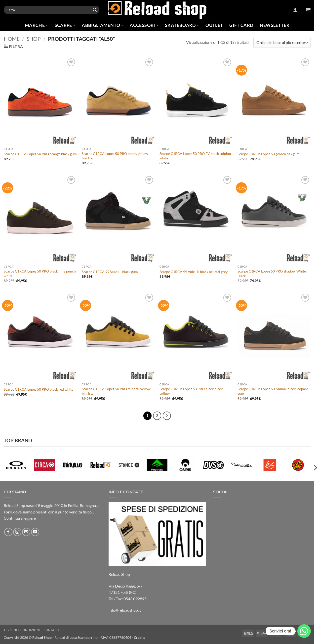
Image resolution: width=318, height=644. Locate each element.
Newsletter (275, 25)
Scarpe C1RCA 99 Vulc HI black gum (110, 272)
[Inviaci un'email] (26, 532)
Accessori (144, 25)
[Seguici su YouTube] (35, 532)
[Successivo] (167, 416)
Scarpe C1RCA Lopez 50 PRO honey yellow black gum (115, 156)
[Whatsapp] (304, 631)
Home (12, 39)
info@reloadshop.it (125, 610)
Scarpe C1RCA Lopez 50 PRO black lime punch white (40, 274)
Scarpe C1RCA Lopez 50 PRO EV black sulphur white (196, 156)
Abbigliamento (102, 25)
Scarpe (65, 25)
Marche (37, 25)
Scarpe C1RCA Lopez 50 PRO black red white (39, 389)
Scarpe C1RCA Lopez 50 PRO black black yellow (191, 391)
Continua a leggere (20, 518)
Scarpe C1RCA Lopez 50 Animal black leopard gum (273, 391)
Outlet (214, 25)
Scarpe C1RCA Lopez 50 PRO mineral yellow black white (116, 391)
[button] (295, 10)
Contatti (51, 630)
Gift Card (241, 25)
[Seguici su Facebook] (8, 532)
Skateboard (182, 25)
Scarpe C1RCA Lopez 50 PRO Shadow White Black (272, 274)
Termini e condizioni (22, 630)
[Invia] (95, 10)
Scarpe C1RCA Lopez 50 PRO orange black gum (40, 154)
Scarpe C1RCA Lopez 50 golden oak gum (269, 154)
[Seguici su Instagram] (17, 532)
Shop (34, 39)
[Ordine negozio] (282, 43)
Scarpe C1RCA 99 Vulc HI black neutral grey (194, 272)
